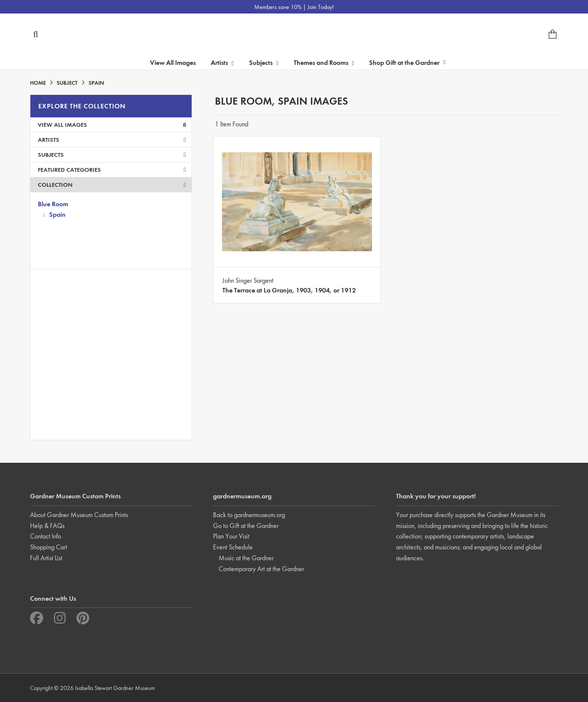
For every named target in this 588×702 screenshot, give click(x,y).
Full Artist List (46, 558)
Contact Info (46, 536)
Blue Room (53, 204)
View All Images (173, 62)
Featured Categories (112, 170)
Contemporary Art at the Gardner (261, 569)
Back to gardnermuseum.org (249, 515)
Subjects (112, 155)
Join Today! (321, 7)
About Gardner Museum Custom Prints (79, 515)
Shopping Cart (49, 547)
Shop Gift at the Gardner (407, 62)
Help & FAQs (47, 526)
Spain (57, 214)
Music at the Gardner (246, 558)
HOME (38, 83)
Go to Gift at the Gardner (246, 526)
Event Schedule (233, 547)
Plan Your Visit (231, 536)
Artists (112, 140)
